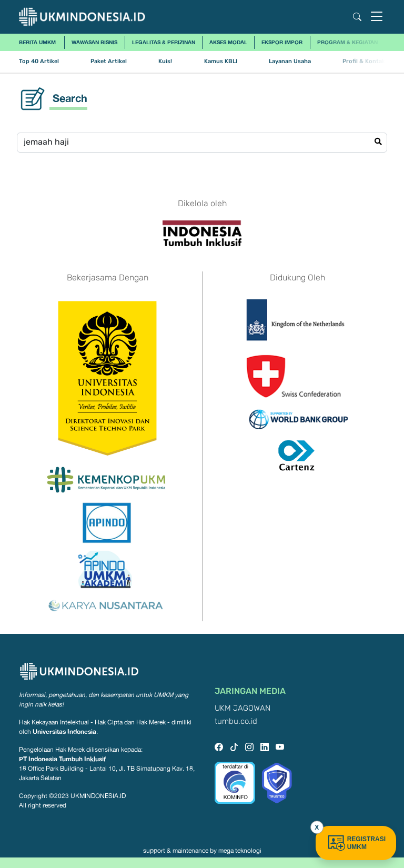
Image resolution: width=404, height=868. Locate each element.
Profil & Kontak (364, 61)
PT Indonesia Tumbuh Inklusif (62, 759)
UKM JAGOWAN (243, 708)
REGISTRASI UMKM (356, 843)
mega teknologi (240, 851)
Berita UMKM (37, 42)
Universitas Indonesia (64, 731)
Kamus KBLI (221, 61)
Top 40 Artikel (39, 61)
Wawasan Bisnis (94, 42)
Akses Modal (228, 42)
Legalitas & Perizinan (164, 42)
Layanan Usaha (290, 61)
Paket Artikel (109, 61)
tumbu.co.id (236, 721)
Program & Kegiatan (347, 42)
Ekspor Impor (282, 42)
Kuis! (165, 61)
